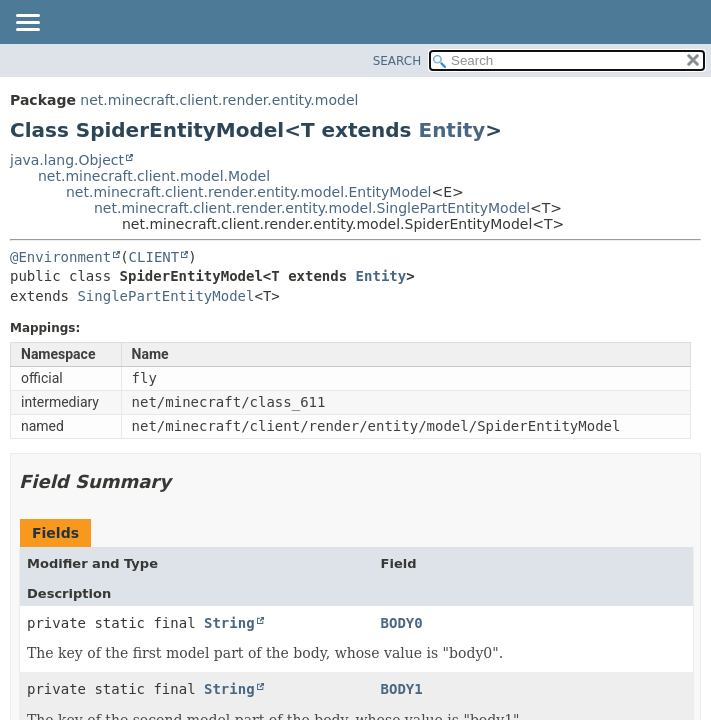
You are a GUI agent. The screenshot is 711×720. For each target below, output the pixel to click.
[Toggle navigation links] (27, 24)
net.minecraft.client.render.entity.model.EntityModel (248, 192)
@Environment (60, 257)
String (229, 623)
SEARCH (397, 61)
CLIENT (154, 257)
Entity (451, 130)
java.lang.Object (67, 160)
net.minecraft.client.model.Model (154, 176)
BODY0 (402, 623)
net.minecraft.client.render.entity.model (219, 100)
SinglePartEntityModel (165, 296)
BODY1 (402, 689)
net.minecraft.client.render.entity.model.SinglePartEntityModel (312, 208)
